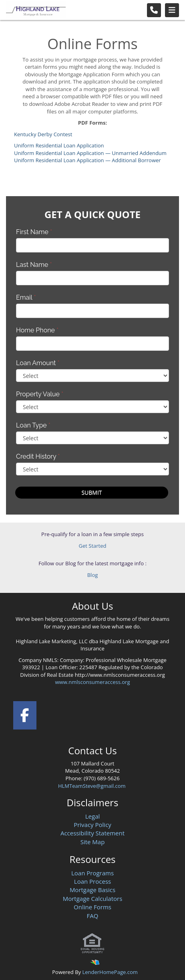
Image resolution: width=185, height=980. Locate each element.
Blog (93, 575)
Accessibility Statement (92, 833)
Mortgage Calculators (93, 898)
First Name (34, 232)
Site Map (93, 842)
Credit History (38, 456)
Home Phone (37, 330)
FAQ (93, 916)
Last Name (34, 265)
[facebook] (25, 714)
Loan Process (92, 881)
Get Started (93, 546)
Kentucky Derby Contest (43, 134)
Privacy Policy (92, 825)
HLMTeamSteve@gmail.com (92, 786)
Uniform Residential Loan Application (59, 145)
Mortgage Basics (92, 890)
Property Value (40, 394)
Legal (93, 816)
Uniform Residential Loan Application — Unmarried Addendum (90, 153)
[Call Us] (154, 10)
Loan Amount (38, 363)
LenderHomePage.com (110, 972)
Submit (91, 492)
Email (26, 297)
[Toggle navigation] (172, 10)
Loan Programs (92, 873)
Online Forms (92, 907)
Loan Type (33, 425)
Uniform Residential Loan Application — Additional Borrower (87, 160)
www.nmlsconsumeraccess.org (93, 682)
